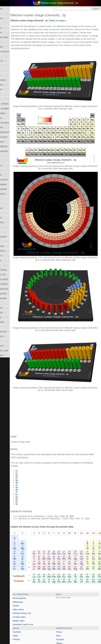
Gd (83, 546)
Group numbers (9, 165)
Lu (48, 533)
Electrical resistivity (10, 113)
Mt (78, 538)
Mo (63, 528)
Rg (89, 538)
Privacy (66, 601)
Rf (53, 538)
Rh (78, 528)
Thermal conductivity (11, 332)
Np (68, 551)
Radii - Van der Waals (12, 284)
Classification (8, 66)
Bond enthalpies (9, 47)
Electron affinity (9, 118)
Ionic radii (6, 265)
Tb (89, 546)
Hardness (6, 170)
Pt (83, 533)
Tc (68, 528)
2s (31, 440)
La (48, 546)
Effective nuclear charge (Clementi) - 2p (43, 21)
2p (31, 442)
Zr (53, 528)
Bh (68, 538)
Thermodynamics (10, 336)
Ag (89, 528)
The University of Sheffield (64, 631)
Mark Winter (48, 631)
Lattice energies (9, 208)
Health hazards (9, 175)
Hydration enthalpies (11, 184)
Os (73, 533)
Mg (36, 518)
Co (78, 523)
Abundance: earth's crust (37, 594)
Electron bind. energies (12, 108)
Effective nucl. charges (12, 104)
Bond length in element (12, 52)
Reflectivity (7, 303)
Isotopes (5, 203)
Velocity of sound (9, 346)
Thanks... (67, 613)
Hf (53, 533)
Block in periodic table (12, 37)
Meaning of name (10, 222)
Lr (48, 538)
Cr (63, 523)
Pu (73, 551)
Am (78, 551)
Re (68, 533)
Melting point (32, 571)
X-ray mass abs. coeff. (12, 351)
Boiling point (7, 42)
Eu (78, 546)
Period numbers (9, 256)
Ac (48, 551)
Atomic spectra (8, 28)
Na (28, 518)
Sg (63, 538)
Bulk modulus (8, 56)
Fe (73, 523)
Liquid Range (8, 213)
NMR (4, 241)
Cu (89, 523)
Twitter (29, 605)
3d (31, 450)
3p (31, 447)
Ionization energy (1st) (36, 583)
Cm (83, 551)
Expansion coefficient (11, 146)
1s (31, 438)
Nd (63, 546)
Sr (36, 528)
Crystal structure (9, 85)
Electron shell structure (12, 123)
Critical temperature (11, 80)
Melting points (8, 227)
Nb (58, 528)
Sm (73, 546)
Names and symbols (11, 237)
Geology (5, 156)
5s (31, 461)
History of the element (12, 180)
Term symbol (7, 327)
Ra (36, 538)
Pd (83, 528)
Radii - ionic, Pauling (11, 270)
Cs (29, 533)
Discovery (6, 99)
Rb (28, 528)
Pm (68, 546)
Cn (95, 538)
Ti (53, 523)
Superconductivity (10, 322)
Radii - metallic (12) (11, 275)
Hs (73, 538)
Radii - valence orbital (12, 279)
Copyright (67, 609)
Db (58, 538)
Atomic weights (9, 32)
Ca (36, 523)
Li (28, 513)
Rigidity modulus (9, 312)
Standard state (8, 317)
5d (31, 466)
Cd (95, 528)
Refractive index (9, 308)
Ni (83, 523)
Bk (89, 551)
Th (53, 551)
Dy (95, 546)
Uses (4, 341)
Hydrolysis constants (11, 189)
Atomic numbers (9, 18)
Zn (95, 523)
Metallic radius (33, 590)
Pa (58, 551)
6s (31, 468)
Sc (48, 523)
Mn (68, 523)
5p (31, 464)
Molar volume (8, 232)
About (65, 605)
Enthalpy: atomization (12, 137)
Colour (5, 70)
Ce (53, 546)
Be (36, 513)
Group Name (7, 161)
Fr (29, 538)
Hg (95, 533)
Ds (83, 538)
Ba (36, 533)
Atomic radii (7, 23)
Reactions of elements (12, 289)
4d (31, 457)
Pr (58, 546)
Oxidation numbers (10, 251)
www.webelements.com (82, 628)
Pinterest (30, 609)
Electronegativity (9, 127)
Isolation (5, 199)
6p (31, 471)
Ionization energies (10, 194)
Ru (73, 528)
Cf (95, 551)
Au (89, 533)
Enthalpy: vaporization (12, 151)
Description (7, 94)
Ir (78, 533)
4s (31, 452)
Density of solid (9, 89)
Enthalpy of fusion (10, 142)
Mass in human (9, 218)
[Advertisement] (63, 379)
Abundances (7, 14)
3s (31, 445)
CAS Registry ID (9, 61)
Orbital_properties (10, 246)
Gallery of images (71, 21)
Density (30, 575)
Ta (58, 533)
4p (31, 454)
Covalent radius (33, 586)
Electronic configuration (12, 132)
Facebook (31, 601)
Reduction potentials (11, 294)
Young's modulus (9, 355)
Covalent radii (8, 75)
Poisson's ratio (8, 260)
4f (30, 459)
